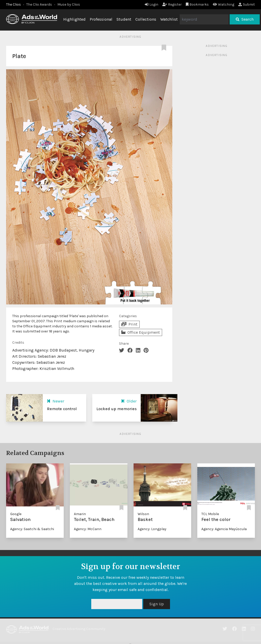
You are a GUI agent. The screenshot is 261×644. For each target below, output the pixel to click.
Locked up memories (116, 409)
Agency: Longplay (152, 529)
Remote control (62, 409)
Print (129, 324)
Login (152, 4)
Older (129, 401)
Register (172, 4)
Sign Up (157, 604)
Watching (224, 4)
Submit (247, 4)
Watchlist (169, 19)
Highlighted (74, 19)
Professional (101, 19)
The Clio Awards (39, 4)
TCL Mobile (210, 514)
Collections (146, 19)
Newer (56, 401)
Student (124, 19)
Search (245, 19)
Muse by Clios (69, 4)
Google (16, 514)
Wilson (143, 514)
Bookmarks (197, 4)
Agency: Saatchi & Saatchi (32, 529)
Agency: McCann (88, 529)
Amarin (80, 514)
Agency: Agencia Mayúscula (224, 529)
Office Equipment (141, 332)
